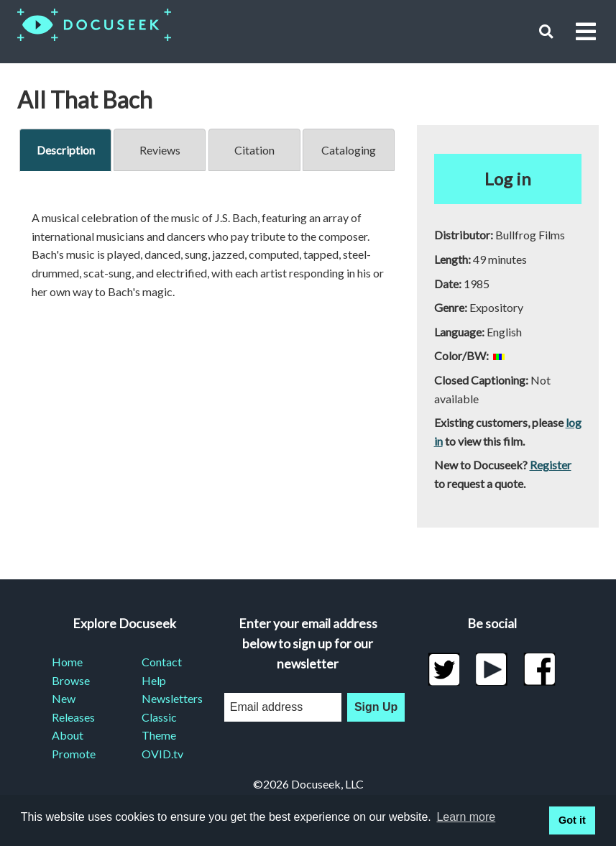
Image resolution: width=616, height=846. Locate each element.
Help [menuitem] (154, 680)
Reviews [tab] (160, 150)
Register (551, 465)
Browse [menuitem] (71, 680)
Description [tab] (66, 150)
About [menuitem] (68, 735)
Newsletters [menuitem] (169, 698)
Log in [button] (508, 179)
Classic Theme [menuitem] (159, 726)
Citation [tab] (254, 150)
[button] (546, 31)
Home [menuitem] (67, 662)
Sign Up (376, 707)
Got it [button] (572, 820)
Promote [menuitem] (74, 754)
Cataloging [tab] (349, 150)
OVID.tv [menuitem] (162, 754)
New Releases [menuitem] (73, 708)
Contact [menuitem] (162, 662)
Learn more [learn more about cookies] (466, 817)
